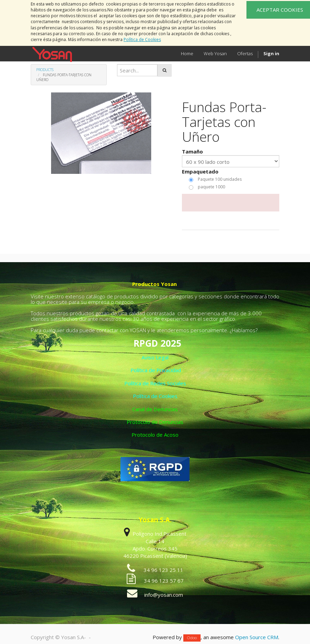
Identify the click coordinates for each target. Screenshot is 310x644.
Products (45, 70)
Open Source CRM (257, 637)
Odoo (192, 638)
